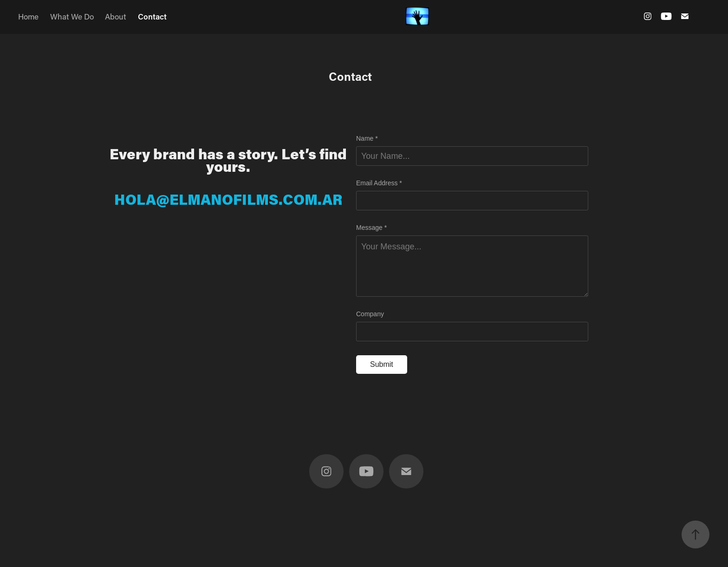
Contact (152, 16)
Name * (367, 138)
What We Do (72, 16)
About (116, 16)
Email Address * (379, 183)
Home (28, 16)
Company (370, 314)
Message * (371, 228)
